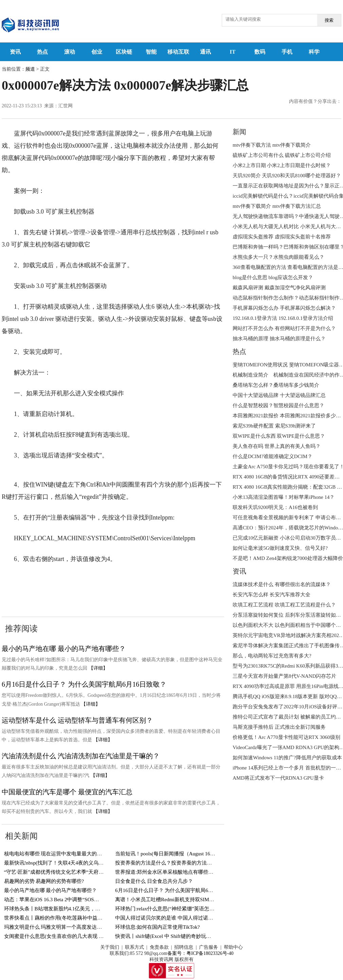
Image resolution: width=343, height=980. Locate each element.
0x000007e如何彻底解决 (72, 580)
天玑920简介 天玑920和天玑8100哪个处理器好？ (287, 176)
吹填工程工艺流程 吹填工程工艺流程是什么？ (284, 605)
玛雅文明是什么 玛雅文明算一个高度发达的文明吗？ (63, 927)
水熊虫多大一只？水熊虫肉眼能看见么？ (278, 257)
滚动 (70, 52)
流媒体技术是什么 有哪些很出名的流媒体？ (282, 584)
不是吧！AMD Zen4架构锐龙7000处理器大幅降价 (288, 558)
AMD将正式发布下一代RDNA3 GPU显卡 (278, 778)
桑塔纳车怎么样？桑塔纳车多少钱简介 (276, 385)
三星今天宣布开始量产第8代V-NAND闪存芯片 (284, 676)
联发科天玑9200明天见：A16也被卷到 (275, 507)
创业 (97, 52)
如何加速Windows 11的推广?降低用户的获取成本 (287, 758)
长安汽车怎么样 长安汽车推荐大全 (272, 595)
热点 (42, 52)
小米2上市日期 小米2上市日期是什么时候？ (282, 165)
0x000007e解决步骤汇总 (60, 592)
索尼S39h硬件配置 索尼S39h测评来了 (274, 426)
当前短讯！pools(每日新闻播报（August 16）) (166, 854)
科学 (314, 52)
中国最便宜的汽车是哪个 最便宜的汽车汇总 (67, 792)
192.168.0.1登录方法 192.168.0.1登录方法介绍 (283, 318)
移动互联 (178, 52)
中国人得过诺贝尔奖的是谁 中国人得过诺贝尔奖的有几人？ (182, 918)
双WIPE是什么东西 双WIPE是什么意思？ (279, 436)
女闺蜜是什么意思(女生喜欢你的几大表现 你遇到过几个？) (70, 936)
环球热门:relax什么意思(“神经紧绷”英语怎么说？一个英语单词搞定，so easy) (201, 909)
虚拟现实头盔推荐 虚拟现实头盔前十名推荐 (282, 237)
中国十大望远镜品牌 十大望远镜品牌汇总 (279, 395)
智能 (151, 52)
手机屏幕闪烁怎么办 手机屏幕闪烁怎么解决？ (284, 308)
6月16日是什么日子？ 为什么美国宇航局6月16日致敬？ (84, 684)
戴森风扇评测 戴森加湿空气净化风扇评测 (279, 288)
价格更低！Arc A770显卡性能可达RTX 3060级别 (286, 737)
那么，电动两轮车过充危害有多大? (272, 656)
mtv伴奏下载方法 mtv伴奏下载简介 (272, 145)
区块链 (124, 52)
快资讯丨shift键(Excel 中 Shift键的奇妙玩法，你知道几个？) (182, 936)
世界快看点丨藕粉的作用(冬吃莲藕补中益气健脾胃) (62, 918)
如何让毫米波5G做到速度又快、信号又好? (280, 548)
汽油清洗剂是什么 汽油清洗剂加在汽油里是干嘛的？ (81, 756)
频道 (30, 69)
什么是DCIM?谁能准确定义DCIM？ (273, 456)
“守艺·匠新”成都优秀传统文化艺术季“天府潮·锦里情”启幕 (68, 872)
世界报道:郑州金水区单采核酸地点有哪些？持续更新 (174, 872)
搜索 (329, 20)
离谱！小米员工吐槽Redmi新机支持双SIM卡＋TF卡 (173, 900)
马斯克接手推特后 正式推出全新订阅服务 (279, 727)
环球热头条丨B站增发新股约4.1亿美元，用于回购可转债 (68, 909)
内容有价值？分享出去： (315, 101)
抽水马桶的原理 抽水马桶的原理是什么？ (279, 339)
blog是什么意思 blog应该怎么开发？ (273, 277)
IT (233, 52)
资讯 (15, 52)
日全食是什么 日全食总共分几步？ (154, 881)
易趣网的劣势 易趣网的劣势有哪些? (44, 881)
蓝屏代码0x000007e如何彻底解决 (149, 580)
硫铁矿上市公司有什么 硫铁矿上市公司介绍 (282, 155)
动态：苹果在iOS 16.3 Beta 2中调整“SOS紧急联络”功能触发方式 (76, 900)
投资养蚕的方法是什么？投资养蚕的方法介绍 (166, 863)
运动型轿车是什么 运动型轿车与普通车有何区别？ (77, 720)
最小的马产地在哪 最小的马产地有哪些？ (64, 649)
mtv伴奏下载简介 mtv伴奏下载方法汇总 (277, 206)
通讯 (205, 52)
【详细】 (98, 668)
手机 (287, 52)
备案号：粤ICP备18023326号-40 (200, 953)
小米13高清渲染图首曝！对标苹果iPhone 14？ (284, 497)
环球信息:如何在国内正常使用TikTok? (157, 927)
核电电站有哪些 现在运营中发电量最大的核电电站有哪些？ (71, 854)
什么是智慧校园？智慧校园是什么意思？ (278, 405)
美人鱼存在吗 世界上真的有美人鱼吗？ (277, 446)
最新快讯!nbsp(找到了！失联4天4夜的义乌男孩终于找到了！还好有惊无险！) (90, 863)
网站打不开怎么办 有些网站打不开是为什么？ (284, 328)
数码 (260, 52)
